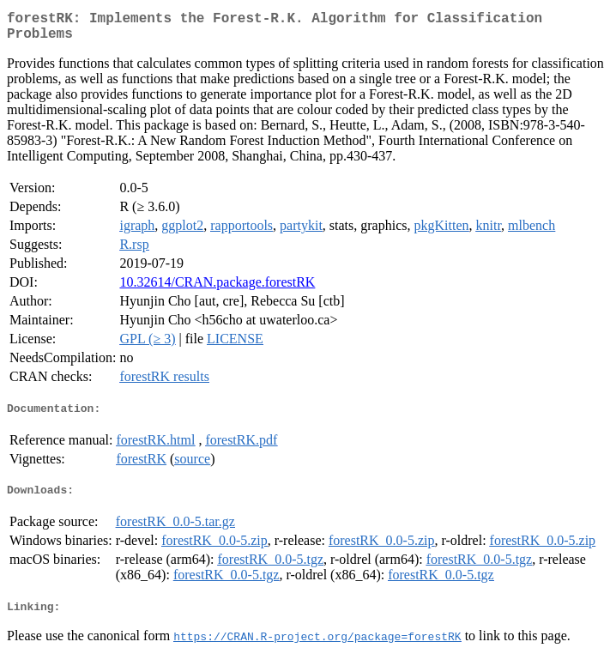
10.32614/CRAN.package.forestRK (217, 289)
